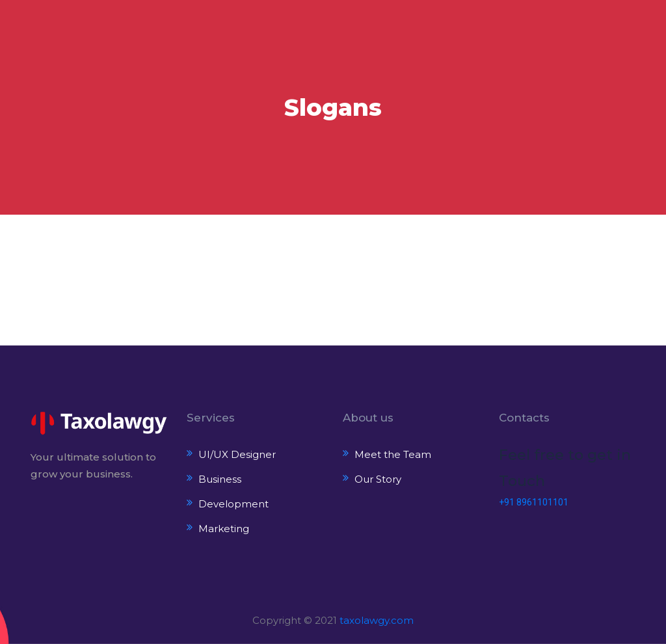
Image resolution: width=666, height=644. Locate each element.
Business (220, 479)
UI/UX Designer (237, 454)
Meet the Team (393, 454)
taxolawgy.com (377, 620)
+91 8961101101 (534, 502)
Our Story (378, 479)
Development (233, 504)
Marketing (224, 529)
